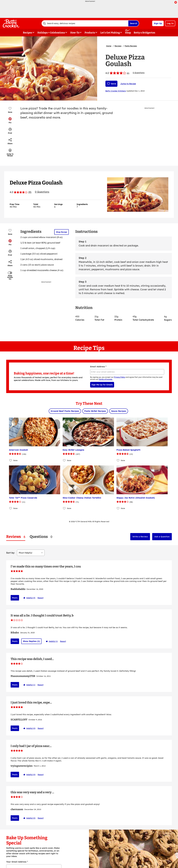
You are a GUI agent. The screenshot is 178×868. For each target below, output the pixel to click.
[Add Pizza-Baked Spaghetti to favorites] (118, 460)
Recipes (118, 46)
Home (109, 46)
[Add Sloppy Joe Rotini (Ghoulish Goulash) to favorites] (118, 508)
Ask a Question (162, 537)
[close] (176, 3)
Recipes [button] (28, 33)
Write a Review (140, 537)
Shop (128, 33)
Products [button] (90, 33)
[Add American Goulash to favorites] (11, 460)
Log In (170, 23)
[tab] (16, 537)
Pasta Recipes (131, 46)
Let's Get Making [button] (110, 33)
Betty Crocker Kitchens (116, 91)
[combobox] (85, 23)
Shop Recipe (62, 232)
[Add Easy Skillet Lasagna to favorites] (64, 460)
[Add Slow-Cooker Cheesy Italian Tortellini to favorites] (64, 508)
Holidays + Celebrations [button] (51, 33)
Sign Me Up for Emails (102, 385)
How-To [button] (75, 33)
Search (134, 23)
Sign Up (158, 23)
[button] (10, 120)
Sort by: (10, 553)
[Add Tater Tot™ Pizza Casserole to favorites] (11, 508)
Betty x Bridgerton (144, 33)
